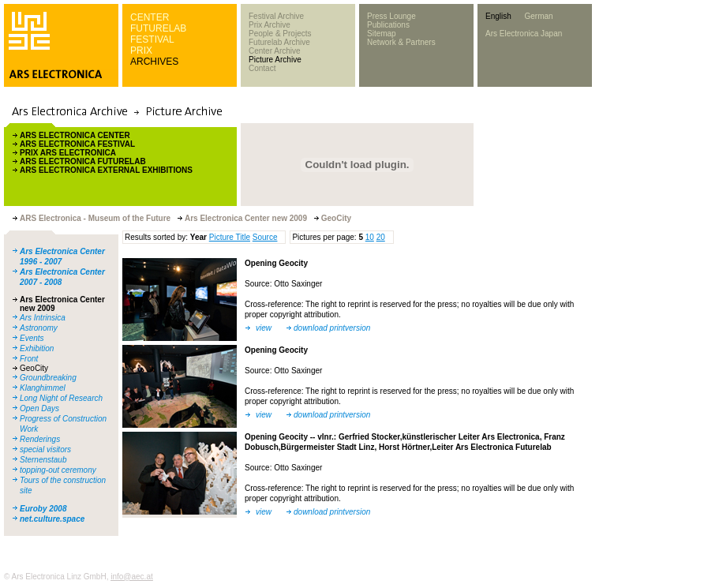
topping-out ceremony (58, 470)
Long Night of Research (61, 398)
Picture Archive (275, 60)
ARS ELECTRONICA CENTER (75, 135)
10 (370, 237)
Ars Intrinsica (43, 318)
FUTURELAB (158, 28)
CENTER (150, 17)
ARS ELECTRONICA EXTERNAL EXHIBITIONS (106, 170)
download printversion (332, 328)
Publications (388, 25)
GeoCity (34, 368)
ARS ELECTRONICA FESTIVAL (77, 144)
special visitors (45, 449)
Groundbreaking (48, 378)
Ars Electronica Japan (524, 34)
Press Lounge (391, 16)
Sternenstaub (43, 460)
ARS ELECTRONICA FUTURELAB (83, 161)
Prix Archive (270, 25)
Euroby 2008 (43, 509)
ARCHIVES (154, 62)
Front (29, 359)
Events (32, 338)
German (538, 16)
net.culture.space (52, 519)
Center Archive (275, 51)
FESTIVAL (152, 39)
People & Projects (280, 34)
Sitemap (382, 34)
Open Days (39, 408)
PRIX (141, 51)
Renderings (40, 439)
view (264, 328)
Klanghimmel (43, 388)
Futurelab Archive (279, 42)
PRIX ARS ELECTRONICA (68, 153)
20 (381, 237)
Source (265, 237)
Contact (262, 68)
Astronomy (39, 328)
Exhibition (37, 348)
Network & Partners (401, 42)
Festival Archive (276, 16)
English (498, 16)
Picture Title (230, 237)
